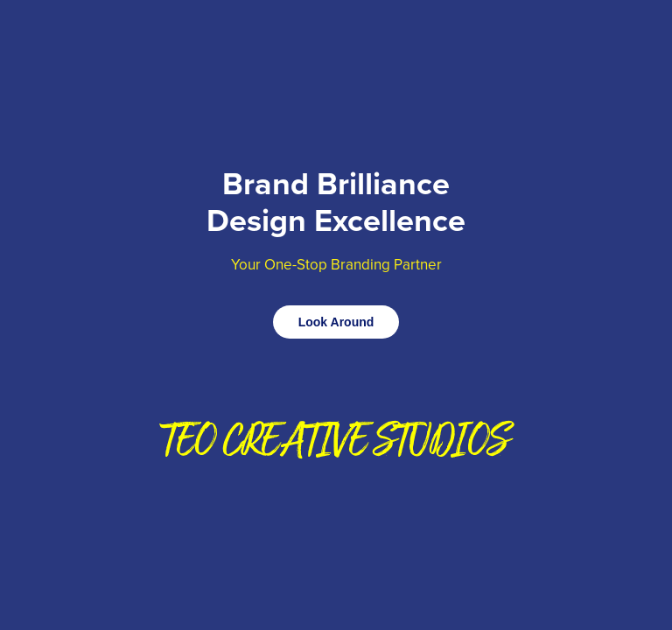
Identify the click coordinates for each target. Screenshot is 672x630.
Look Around (336, 322)
